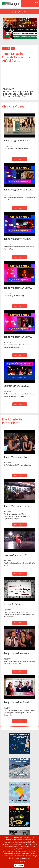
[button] (19, 125)
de (36, 3)
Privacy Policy (20, 861)
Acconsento (19, 865)
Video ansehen (20, 159)
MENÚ (19, 12)
